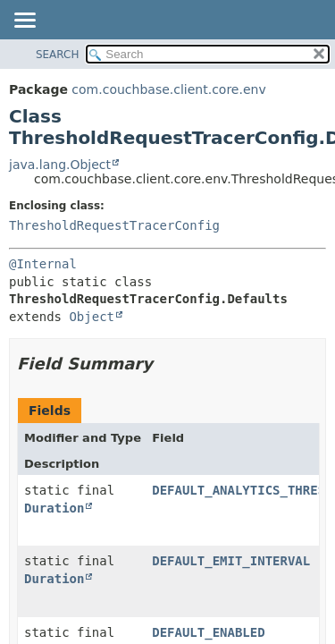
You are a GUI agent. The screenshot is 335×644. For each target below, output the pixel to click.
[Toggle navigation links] (24, 21)
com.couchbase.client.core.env (168, 89)
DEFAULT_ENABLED (208, 632)
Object (92, 317)
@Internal (43, 264)
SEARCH (58, 55)
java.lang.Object (60, 165)
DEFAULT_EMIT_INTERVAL (231, 561)
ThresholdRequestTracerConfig (114, 225)
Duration (54, 508)
